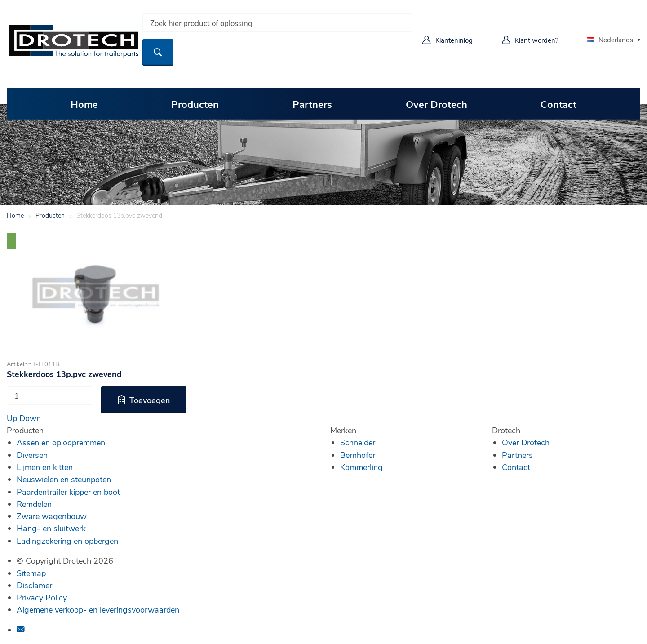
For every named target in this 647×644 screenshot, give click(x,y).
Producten (195, 104)
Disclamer (34, 585)
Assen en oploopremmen (61, 442)
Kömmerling (361, 467)
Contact (558, 104)
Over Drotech (437, 104)
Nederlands (610, 40)
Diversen (32, 455)
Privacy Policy (42, 597)
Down (30, 418)
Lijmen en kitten (45, 467)
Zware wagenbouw (52, 516)
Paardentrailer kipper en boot (68, 492)
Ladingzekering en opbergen (67, 541)
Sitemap (31, 573)
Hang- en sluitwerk (51, 528)
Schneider (358, 442)
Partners (312, 104)
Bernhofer (358, 455)
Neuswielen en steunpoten (64, 479)
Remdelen (34, 504)
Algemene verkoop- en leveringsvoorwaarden (98, 609)
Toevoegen (150, 400)
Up (12, 418)
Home (84, 104)
